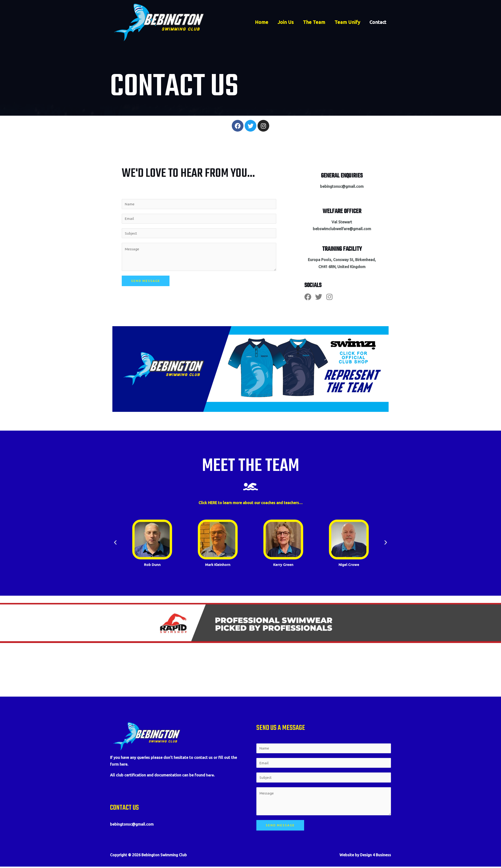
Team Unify (347, 22)
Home (262, 22)
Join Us (286, 22)
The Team (314, 22)
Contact (378, 22)
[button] (115, 542)
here (210, 775)
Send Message (146, 281)
